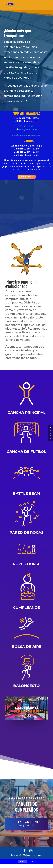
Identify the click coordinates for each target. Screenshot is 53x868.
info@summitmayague (24, 135)
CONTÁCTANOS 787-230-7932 (27, 824)
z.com (38, 135)
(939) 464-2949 (27, 130)
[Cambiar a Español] (22, 861)
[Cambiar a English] (31, 861)
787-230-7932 (27, 126)
